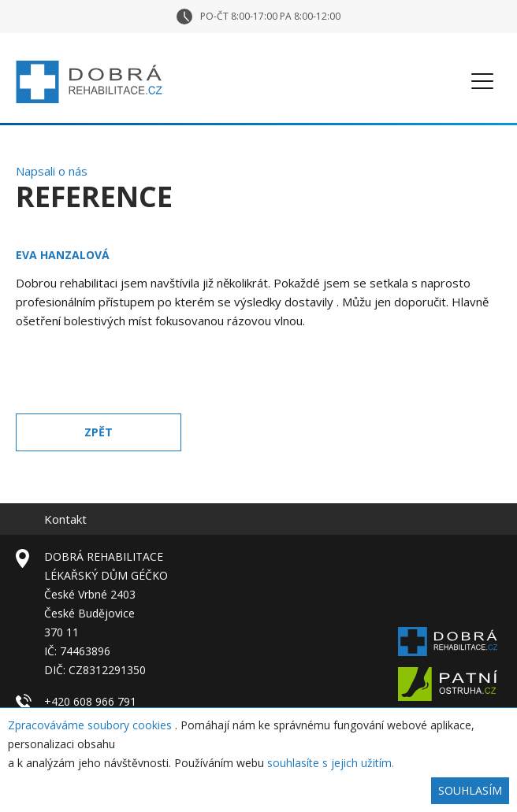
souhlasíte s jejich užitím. (331, 763)
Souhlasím (470, 790)
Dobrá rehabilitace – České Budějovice (89, 82)
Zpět (99, 432)
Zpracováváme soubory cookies (91, 725)
